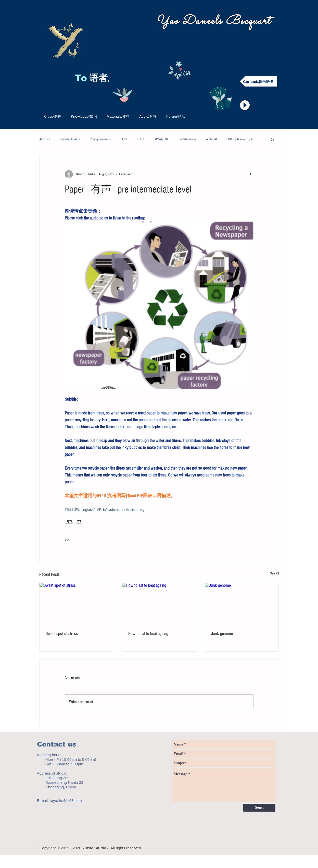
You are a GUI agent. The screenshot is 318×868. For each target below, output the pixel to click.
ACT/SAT (212, 139)
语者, (101, 79)
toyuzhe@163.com (66, 800)
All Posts (44, 139)
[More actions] (250, 174)
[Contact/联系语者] (258, 81)
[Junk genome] (242, 604)
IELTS (123, 139)
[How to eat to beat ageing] (159, 604)
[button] (272, 139)
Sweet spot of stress (62, 634)
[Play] (245, 105)
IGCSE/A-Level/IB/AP (241, 139)
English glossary (70, 139)
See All (275, 573)
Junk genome (222, 634)
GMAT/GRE (162, 139)
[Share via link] (67, 539)
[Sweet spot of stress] (76, 604)
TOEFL (141, 139)
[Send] (259, 808)
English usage (187, 139)
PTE (79, 522)
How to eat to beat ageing (148, 634)
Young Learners (100, 139)
